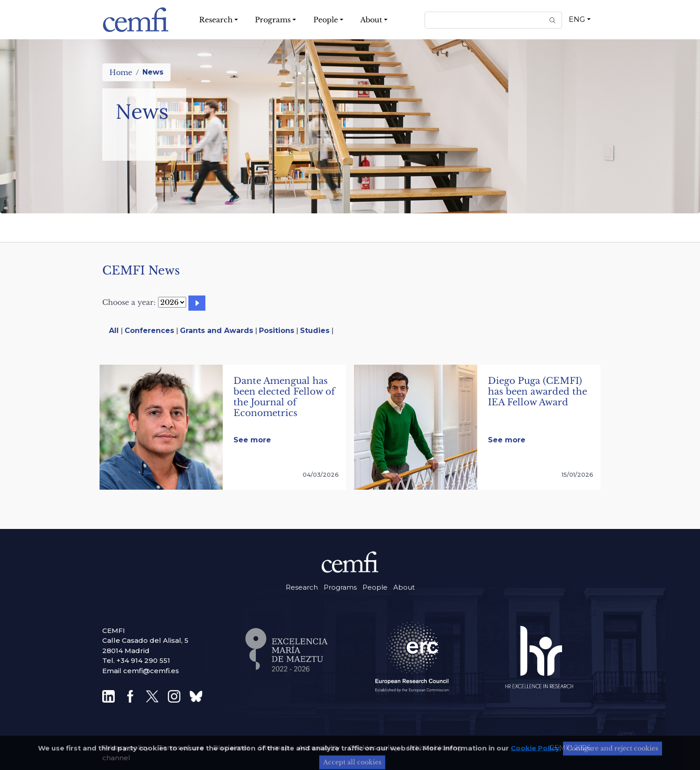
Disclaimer (231, 747)
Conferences (149, 331)
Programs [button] (273, 20)
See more (252, 440)
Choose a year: (129, 302)
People (375, 587)
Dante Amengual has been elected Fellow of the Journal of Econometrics (284, 397)
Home (121, 72)
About (404, 587)
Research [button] (216, 20)
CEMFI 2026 (570, 747)
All (114, 331)
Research (302, 587)
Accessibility (319, 747)
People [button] (326, 20)
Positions (277, 331)
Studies (315, 331)
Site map (274, 747)
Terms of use (181, 747)
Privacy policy (126, 747)
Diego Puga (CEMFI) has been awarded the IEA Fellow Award (537, 391)
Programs (340, 587)
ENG (577, 19)
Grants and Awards (217, 331)
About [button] (371, 20)
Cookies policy (374, 747)
